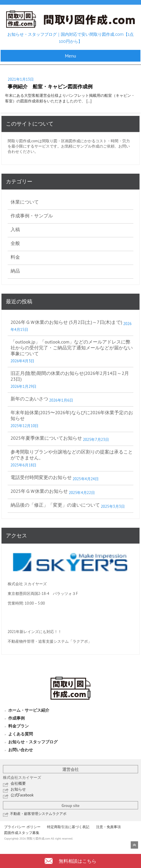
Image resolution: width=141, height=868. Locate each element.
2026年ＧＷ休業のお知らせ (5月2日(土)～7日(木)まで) (66, 322)
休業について (25, 202)
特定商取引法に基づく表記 (68, 827)
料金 (15, 257)
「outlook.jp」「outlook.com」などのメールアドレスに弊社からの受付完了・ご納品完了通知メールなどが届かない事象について (72, 348)
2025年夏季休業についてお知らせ (46, 438)
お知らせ (18, 789)
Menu (70, 56)
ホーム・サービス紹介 (29, 710)
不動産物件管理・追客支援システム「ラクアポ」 (50, 641)
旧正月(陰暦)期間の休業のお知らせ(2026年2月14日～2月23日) (70, 376)
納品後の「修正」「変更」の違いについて (55, 505)
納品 (15, 271)
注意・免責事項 (108, 827)
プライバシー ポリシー (22, 827)
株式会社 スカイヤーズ (27, 584)
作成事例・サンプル (32, 216)
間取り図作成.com (23, 141)
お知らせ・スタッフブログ (33, 742)
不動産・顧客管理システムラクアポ (38, 814)
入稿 (15, 229)
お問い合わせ (21, 750)
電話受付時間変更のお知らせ (41, 477)
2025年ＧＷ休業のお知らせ (39, 491)
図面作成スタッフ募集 (22, 833)
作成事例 (16, 718)
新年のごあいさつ (29, 399)
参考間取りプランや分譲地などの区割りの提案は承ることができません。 (72, 455)
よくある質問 (21, 734)
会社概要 (18, 783)
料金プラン (19, 726)
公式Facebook (22, 795)
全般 (15, 243)
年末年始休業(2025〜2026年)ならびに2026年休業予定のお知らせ (72, 415)
